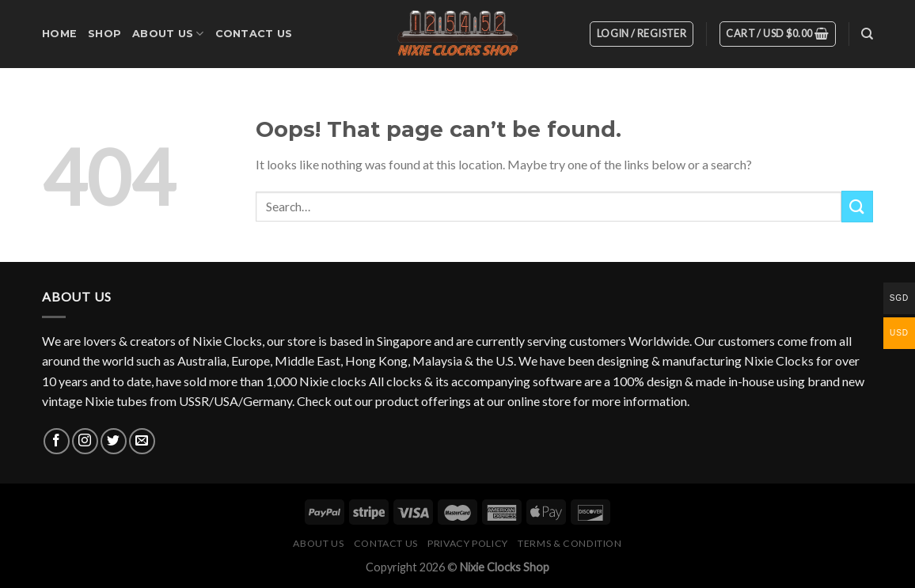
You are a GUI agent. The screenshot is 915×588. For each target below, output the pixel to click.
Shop (104, 34)
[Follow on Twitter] (114, 441)
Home (59, 34)
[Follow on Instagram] (85, 441)
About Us (168, 34)
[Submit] (857, 206)
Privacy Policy (468, 543)
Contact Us (254, 34)
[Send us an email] (142, 441)
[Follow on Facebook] (57, 441)
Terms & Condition (570, 543)
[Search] (867, 34)
